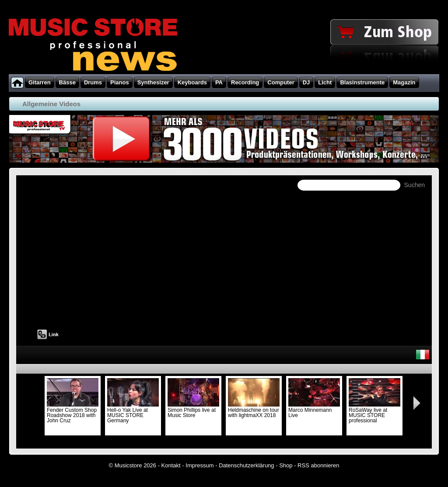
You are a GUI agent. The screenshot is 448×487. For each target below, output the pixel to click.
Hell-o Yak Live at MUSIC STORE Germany (133, 413)
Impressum (199, 465)
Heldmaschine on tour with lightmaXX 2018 (254, 410)
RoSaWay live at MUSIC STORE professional (374, 413)
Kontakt (171, 465)
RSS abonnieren (318, 465)
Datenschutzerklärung (246, 465)
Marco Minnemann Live (314, 410)
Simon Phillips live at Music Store (193, 410)
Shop (286, 465)
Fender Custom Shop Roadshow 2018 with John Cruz (73, 413)
